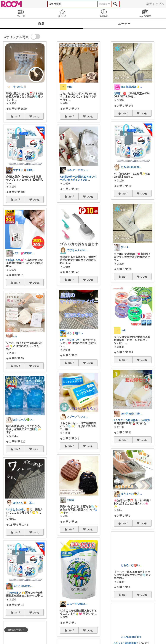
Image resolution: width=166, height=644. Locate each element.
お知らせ (104, 13)
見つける (62, 13)
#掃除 (117, 94)
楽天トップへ (155, 4)
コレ (17, 116)
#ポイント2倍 (79, 180)
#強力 (147, 420)
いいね (36, 116)
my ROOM (145, 13)
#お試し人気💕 (15, 260)
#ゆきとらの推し (16, 510)
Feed (21, 13)
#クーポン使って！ (71, 340)
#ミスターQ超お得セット (129, 420)
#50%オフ (15, 593)
